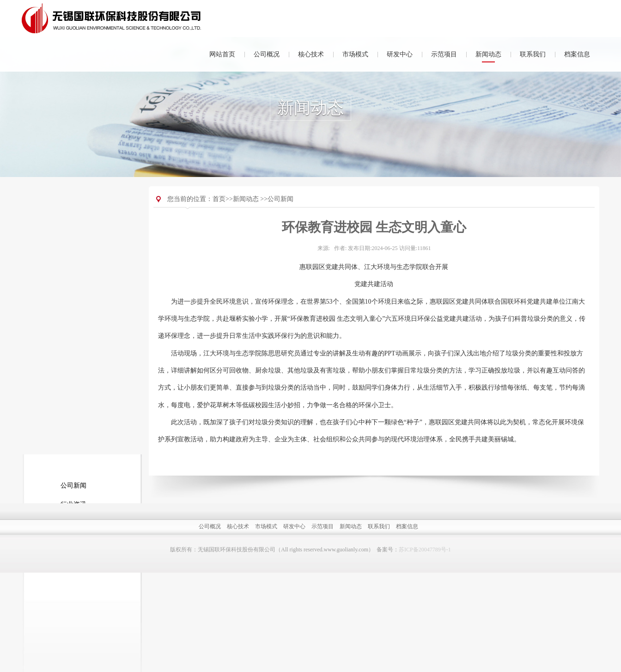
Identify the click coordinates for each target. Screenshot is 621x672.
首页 (219, 220)
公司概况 (267, 54)
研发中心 (400, 54)
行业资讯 (73, 255)
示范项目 (444, 54)
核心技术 (311, 54)
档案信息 (577, 54)
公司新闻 (73, 236)
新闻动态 (488, 54)
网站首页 (222, 54)
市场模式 (355, 54)
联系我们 (533, 54)
